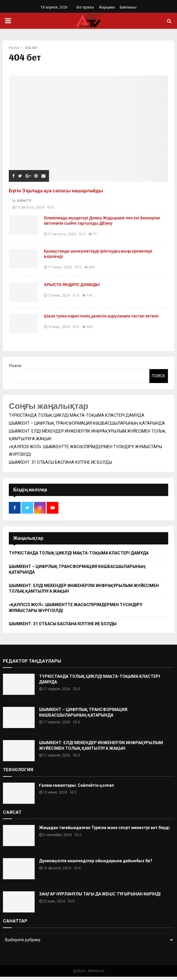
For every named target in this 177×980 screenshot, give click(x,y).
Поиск (15, 369)
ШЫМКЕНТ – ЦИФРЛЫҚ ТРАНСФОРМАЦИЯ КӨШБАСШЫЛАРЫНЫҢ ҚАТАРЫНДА (87, 427)
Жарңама (107, 7)
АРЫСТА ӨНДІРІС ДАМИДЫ (74, 285)
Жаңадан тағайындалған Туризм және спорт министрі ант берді (104, 831)
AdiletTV (24, 201)
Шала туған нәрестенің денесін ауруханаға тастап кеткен (104, 318)
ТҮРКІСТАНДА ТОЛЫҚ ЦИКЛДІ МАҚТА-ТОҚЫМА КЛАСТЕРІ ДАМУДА (77, 419)
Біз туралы (85, 7)
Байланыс (128, 7)
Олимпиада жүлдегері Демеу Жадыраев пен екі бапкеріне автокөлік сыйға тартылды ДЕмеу (104, 221)
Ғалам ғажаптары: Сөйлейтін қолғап (76, 789)
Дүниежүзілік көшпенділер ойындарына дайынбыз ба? (96, 864)
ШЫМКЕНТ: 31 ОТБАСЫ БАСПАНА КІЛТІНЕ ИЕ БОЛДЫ (60, 466)
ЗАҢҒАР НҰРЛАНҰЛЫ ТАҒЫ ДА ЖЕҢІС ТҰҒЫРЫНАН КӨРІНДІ (100, 897)
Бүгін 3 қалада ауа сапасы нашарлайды (60, 191)
